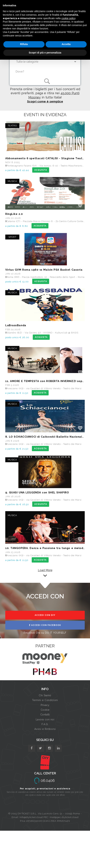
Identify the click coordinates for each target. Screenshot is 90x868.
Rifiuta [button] (24, 44)
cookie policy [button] (68, 18)
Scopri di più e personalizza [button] (45, 53)
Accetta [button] (66, 44)
